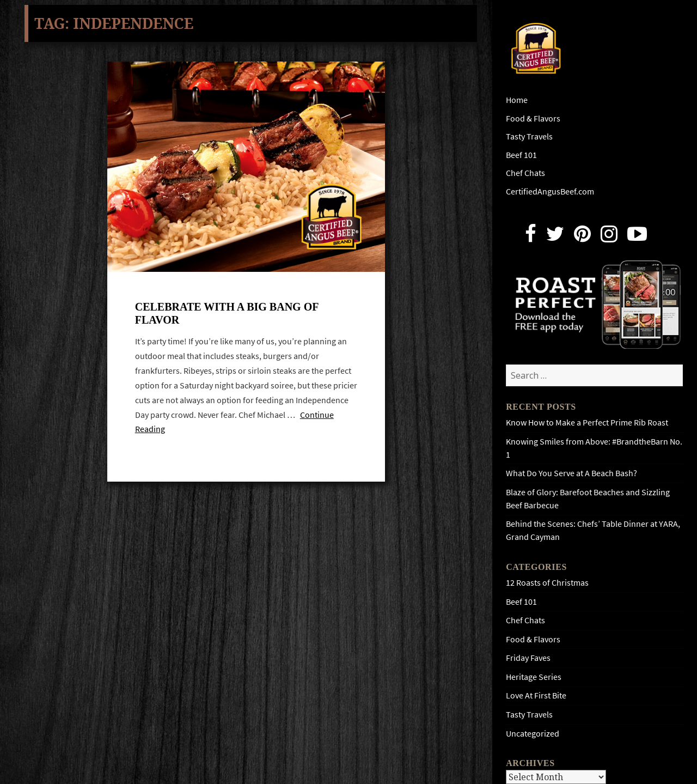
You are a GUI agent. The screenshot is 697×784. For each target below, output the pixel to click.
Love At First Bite (536, 695)
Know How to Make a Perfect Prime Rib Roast (587, 423)
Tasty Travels (529, 136)
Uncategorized (533, 734)
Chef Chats (525, 173)
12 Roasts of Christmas (547, 583)
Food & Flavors (533, 118)
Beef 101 (521, 155)
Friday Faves (528, 658)
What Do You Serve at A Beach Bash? (571, 473)
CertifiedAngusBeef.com (550, 192)
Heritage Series (534, 677)
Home (517, 100)
